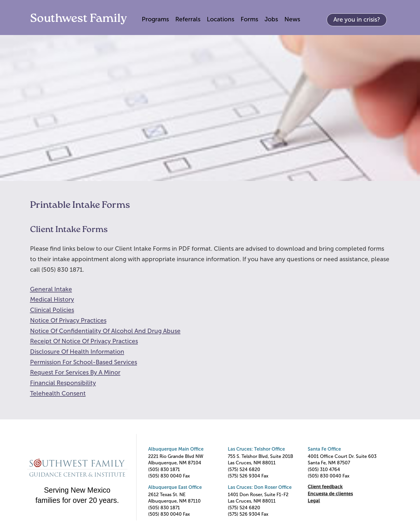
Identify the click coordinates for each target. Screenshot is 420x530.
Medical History (52, 299)
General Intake (51, 289)
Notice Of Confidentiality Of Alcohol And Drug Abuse (105, 331)
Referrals (188, 19)
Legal (314, 501)
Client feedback (325, 487)
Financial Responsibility (63, 383)
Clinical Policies (52, 310)
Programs (155, 19)
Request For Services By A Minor (75, 372)
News (292, 19)
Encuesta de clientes (330, 494)
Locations (220, 19)
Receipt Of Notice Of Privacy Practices (84, 341)
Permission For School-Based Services (84, 362)
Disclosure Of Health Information (77, 352)
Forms (249, 19)
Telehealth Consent (58, 393)
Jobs (271, 19)
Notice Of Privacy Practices (68, 320)
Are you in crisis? (357, 19)
